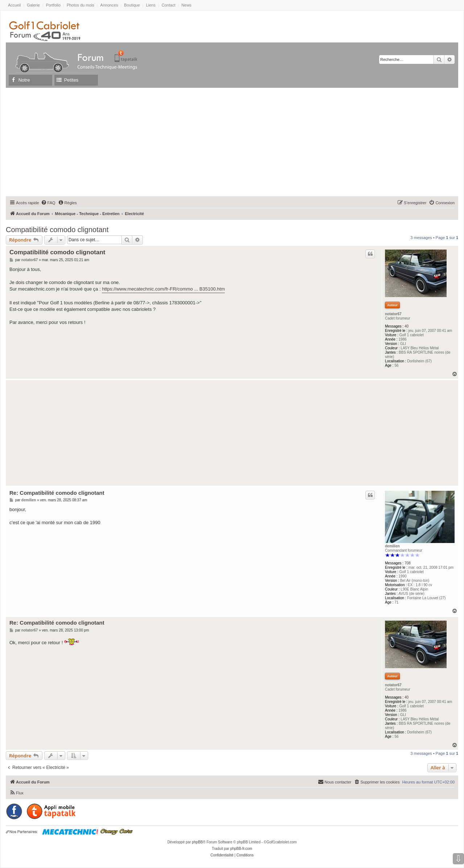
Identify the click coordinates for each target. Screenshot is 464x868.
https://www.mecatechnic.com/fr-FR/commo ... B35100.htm (163, 289)
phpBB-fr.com (241, 849)
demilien (392, 546)
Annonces (109, 5)
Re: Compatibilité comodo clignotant (57, 493)
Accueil (14, 5)
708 (408, 563)
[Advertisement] (232, 142)
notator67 (393, 314)
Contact (169, 5)
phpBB (197, 842)
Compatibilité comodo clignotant (57, 230)
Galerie (33, 5)
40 (407, 326)
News (187, 5)
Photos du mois (80, 5)
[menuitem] (48, 203)
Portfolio (53, 5)
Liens (151, 5)
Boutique (132, 5)
